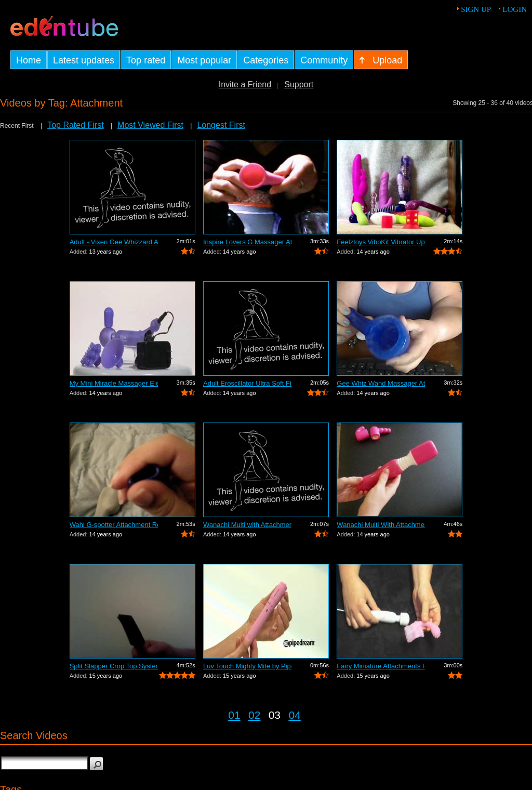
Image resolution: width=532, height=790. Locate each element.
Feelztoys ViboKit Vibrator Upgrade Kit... (381, 242)
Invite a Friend (245, 84)
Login (515, 9)
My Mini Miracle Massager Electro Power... (114, 383)
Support (299, 84)
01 (234, 715)
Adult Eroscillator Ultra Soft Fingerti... (247, 383)
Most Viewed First (150, 125)
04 (294, 715)
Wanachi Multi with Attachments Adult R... (247, 525)
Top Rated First (75, 125)
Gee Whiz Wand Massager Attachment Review (381, 383)
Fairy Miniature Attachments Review (381, 666)
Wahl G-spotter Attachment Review (114, 525)
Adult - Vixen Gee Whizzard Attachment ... (114, 242)
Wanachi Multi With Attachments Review (381, 525)
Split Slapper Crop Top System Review (114, 666)
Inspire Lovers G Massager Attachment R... (247, 242)
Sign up (476, 9)
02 (254, 715)
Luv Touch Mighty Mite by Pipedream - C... (247, 666)
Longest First (221, 125)
